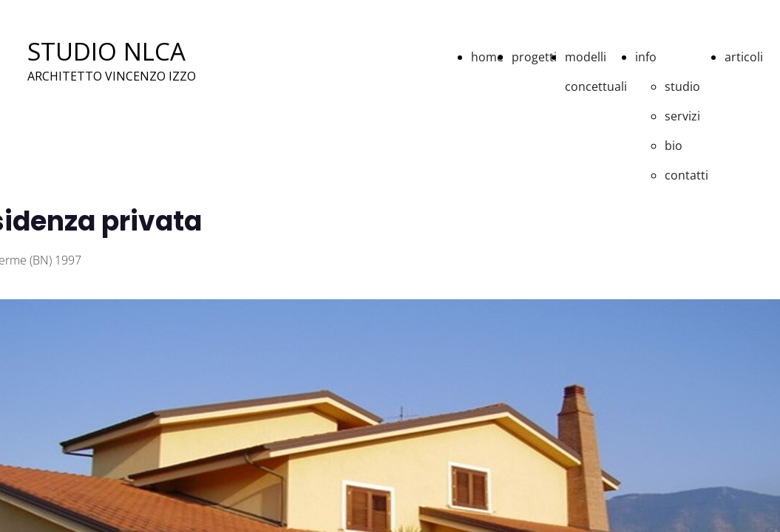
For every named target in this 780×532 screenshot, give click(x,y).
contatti (686, 175)
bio (674, 146)
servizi (682, 116)
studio (682, 86)
